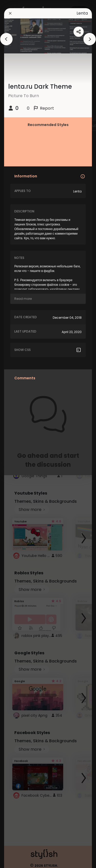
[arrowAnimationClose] (6, 39)
